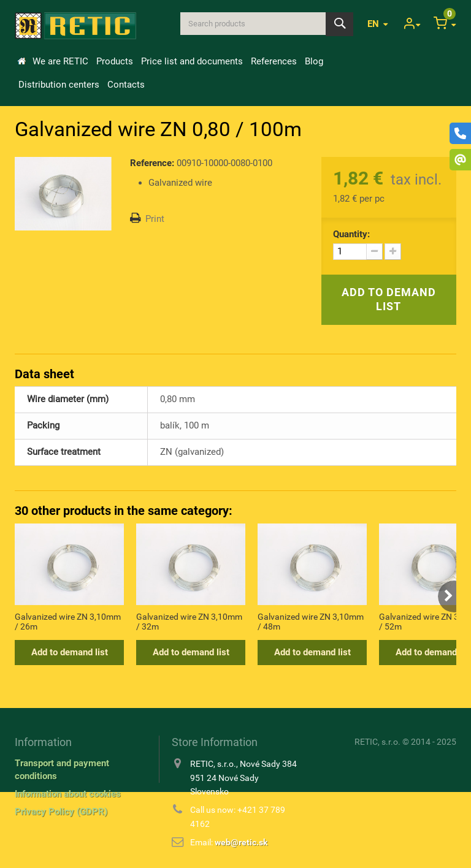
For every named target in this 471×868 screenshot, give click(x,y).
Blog (314, 61)
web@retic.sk (241, 842)
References (274, 61)
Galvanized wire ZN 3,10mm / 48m (311, 622)
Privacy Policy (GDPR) (61, 812)
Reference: (152, 163)
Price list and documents (192, 61)
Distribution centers (59, 85)
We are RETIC (60, 61)
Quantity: (351, 234)
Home (21, 61)
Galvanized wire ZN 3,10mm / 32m (189, 622)
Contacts (126, 85)
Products (115, 61)
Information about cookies (68, 794)
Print (155, 219)
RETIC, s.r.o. (377, 742)
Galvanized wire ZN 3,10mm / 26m (68, 622)
